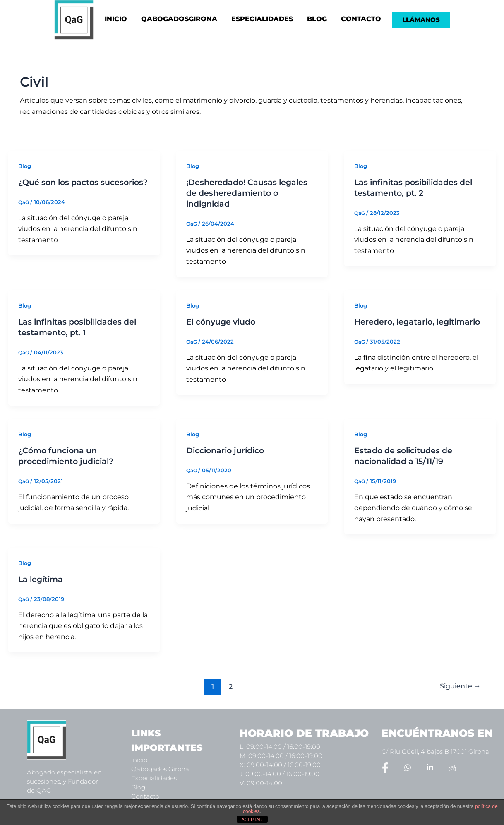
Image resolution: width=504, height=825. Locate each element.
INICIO (116, 19)
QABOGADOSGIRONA (179, 19)
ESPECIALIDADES (262, 19)
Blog (25, 166)
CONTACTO (361, 19)
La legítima (42, 579)
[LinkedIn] (430, 767)
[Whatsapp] (408, 767)
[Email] (452, 767)
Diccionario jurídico (228, 450)
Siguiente (458, 686)
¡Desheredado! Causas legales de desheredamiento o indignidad (250, 193)
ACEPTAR (252, 820)
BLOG (317, 19)
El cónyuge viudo (224, 322)
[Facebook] (385, 767)
